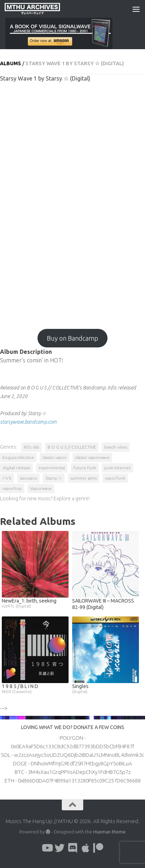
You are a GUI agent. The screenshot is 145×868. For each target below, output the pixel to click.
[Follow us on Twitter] (60, 848)
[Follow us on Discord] (72, 848)
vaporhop (12, 488)
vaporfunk (115, 478)
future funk (85, 468)
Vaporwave (41, 488)
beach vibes (116, 447)
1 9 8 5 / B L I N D (35, 689)
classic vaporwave (92, 457)
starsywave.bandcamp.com (28, 422)
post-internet (117, 468)
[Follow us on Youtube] (47, 848)
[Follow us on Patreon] (98, 848)
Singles (106, 689)
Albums (11, 63)
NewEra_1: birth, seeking (35, 603)
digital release (16, 468)
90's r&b (31, 447)
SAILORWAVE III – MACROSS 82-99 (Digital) (103, 604)
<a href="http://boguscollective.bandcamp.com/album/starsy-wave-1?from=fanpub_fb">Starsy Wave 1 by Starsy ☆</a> (72, 202)
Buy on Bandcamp (72, 338)
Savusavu (28, 478)
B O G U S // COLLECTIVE (72, 447)
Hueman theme (109, 832)
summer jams (84, 478)
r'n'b (7, 478)
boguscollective (18, 457)
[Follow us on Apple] (85, 848)
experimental (52, 468)
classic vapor (54, 457)
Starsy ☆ (54, 478)
